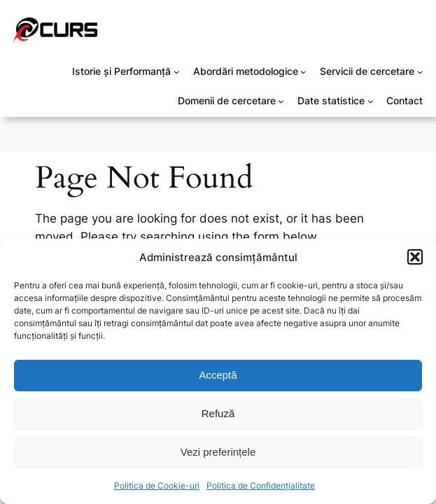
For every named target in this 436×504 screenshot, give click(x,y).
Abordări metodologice (246, 71)
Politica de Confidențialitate (261, 485)
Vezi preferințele (218, 452)
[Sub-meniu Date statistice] (371, 101)
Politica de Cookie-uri (157, 485)
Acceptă (218, 375)
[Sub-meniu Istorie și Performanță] (177, 72)
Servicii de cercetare (367, 71)
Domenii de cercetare (227, 100)
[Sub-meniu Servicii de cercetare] (420, 72)
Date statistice (331, 100)
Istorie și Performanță (121, 71)
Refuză (218, 413)
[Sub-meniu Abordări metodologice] (303, 72)
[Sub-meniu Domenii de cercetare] (281, 101)
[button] (415, 257)
